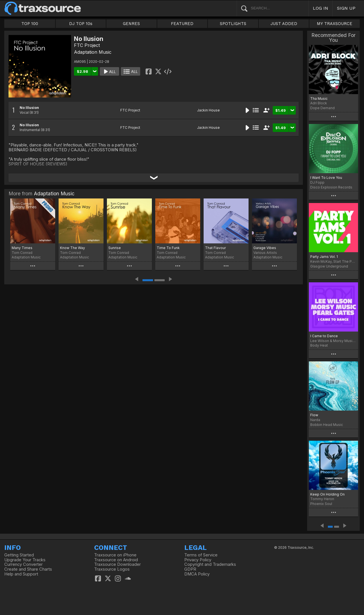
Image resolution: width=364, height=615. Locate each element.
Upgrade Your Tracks (25, 560)
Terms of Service (201, 555)
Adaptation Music (93, 52)
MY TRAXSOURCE (335, 24)
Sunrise (115, 248)
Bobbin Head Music (327, 425)
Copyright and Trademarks (210, 564)
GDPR (190, 569)
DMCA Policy (197, 574)
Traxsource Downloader (117, 564)
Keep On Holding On (327, 494)
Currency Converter (23, 564)
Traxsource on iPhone (115, 555)
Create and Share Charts (28, 569)
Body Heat (319, 345)
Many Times (22, 248)
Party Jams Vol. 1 (324, 257)
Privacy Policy (198, 560)
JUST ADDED (284, 24)
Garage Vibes (265, 248)
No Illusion (29, 108)
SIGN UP (346, 8)
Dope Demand (322, 108)
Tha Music (319, 99)
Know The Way (73, 248)
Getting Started (19, 555)
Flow (314, 415)
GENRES (131, 24)
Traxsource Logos (112, 569)
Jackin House (208, 110)
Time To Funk (168, 248)
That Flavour (215, 248)
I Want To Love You (326, 178)
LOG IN (320, 8)
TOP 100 (30, 24)
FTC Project (87, 45)
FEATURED (182, 24)
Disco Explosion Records (331, 187)
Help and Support (21, 574)
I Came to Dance (324, 336)
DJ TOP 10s (81, 24)
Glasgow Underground (329, 266)
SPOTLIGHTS (233, 24)
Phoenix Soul (321, 504)
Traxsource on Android (116, 560)
